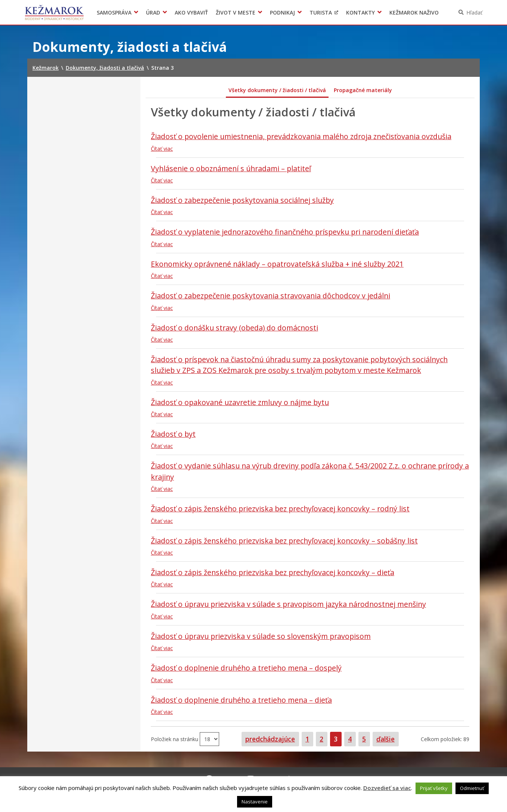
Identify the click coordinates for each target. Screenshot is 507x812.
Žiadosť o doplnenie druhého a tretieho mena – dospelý (246, 668)
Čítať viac (162, 149)
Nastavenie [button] (255, 802)
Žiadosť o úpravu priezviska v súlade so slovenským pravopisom (261, 636)
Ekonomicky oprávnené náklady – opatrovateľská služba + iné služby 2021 (277, 264)
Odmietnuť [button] (472, 788)
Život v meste (236, 12)
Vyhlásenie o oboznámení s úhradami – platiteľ (231, 168)
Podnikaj (282, 12)
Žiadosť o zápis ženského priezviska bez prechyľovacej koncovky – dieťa (273, 572)
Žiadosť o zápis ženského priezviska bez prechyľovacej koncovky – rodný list (280, 509)
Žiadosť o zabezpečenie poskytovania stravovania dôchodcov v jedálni (270, 296)
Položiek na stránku (175, 739)
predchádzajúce (270, 739)
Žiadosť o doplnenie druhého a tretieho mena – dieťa (241, 700)
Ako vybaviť (191, 12)
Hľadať (474, 12)
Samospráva (114, 12)
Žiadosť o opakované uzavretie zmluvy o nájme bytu (240, 402)
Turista (321, 12)
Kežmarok (54, 12)
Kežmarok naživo (414, 12)
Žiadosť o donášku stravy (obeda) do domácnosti (234, 328)
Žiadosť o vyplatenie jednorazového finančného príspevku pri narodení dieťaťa (285, 232)
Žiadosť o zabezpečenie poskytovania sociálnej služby (242, 200)
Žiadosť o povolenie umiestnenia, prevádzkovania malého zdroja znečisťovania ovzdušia (301, 136)
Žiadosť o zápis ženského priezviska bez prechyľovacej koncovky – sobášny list (284, 541)
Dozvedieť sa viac (387, 788)
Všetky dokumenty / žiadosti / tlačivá (277, 90)
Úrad (153, 12)
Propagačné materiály (363, 90)
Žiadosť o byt (173, 434)
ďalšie (385, 739)
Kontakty (360, 12)
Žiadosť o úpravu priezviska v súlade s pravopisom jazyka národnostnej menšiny (288, 604)
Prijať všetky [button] (434, 788)
